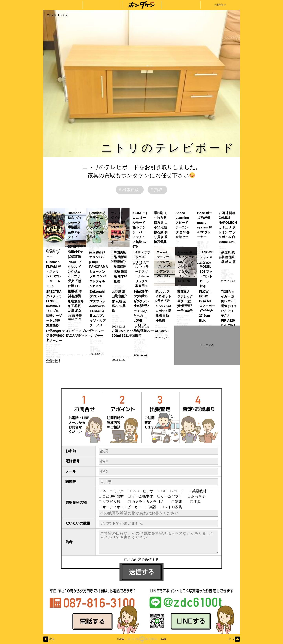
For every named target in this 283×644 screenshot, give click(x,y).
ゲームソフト (172, 496)
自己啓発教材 (113, 496)
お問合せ (220, 5)
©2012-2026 (141, 639)
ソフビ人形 (113, 502)
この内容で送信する (142, 560)
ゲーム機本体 (142, 496)
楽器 (153, 507)
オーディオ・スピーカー (122, 507)
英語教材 (201, 491)
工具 (199, 502)
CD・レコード (173, 491)
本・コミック (113, 491)
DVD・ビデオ (142, 491)
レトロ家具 (173, 507)
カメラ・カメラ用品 (149, 502)
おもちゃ (200, 496)
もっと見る (207, 345)
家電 (180, 502)
